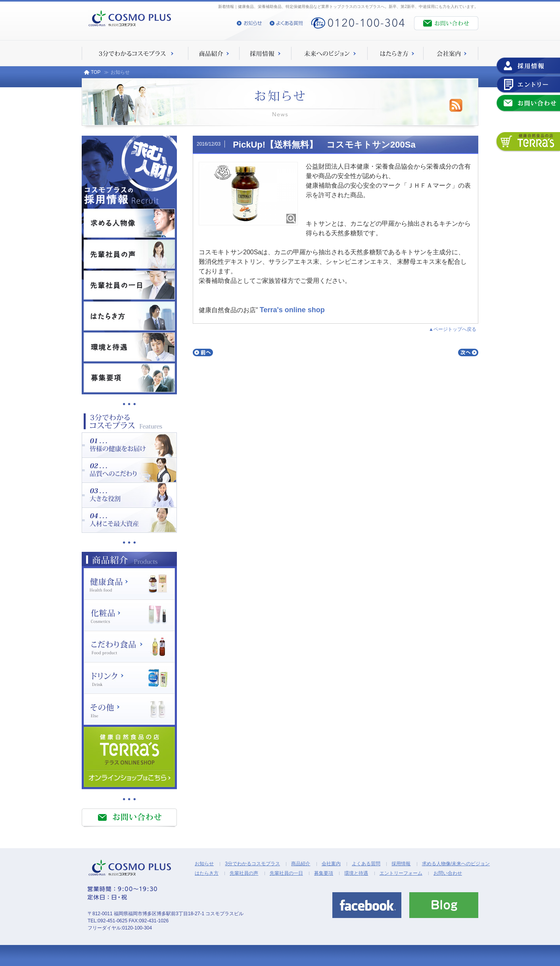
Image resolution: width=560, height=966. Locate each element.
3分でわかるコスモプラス (252, 864)
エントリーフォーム (401, 873)
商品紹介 (301, 864)
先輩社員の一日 (286, 873)
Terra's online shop (292, 310)
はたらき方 (207, 873)
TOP (92, 72)
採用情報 (401, 864)
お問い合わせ (448, 873)
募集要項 (324, 873)
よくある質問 (366, 864)
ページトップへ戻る (455, 329)
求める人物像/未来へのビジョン (456, 864)
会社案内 (331, 864)
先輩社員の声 (244, 873)
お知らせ (204, 864)
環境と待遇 (356, 873)
